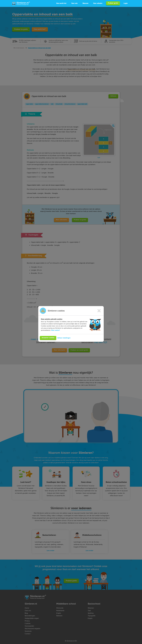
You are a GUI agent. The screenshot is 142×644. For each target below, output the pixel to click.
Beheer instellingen (64, 341)
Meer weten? (56, 333)
